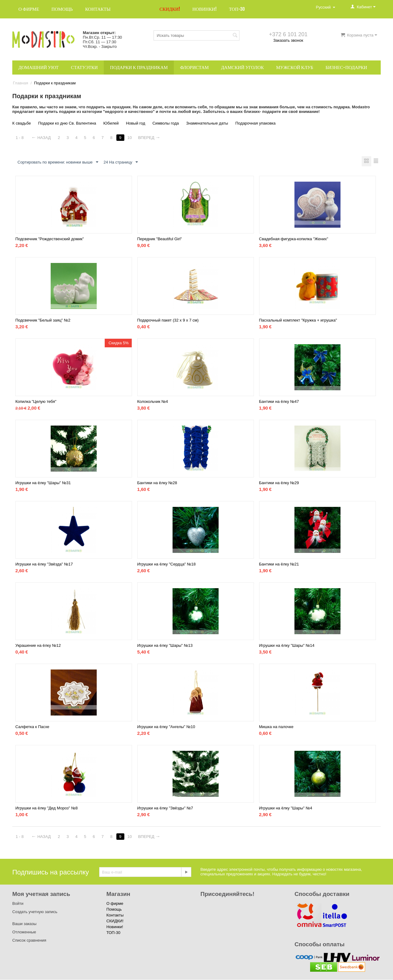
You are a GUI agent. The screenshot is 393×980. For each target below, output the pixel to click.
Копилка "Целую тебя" (36, 402)
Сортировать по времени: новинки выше (58, 162)
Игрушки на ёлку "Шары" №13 (165, 646)
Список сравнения (29, 941)
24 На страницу (121, 162)
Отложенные (24, 932)
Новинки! (204, 9)
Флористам (194, 67)
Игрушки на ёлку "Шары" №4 (286, 808)
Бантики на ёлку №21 (279, 564)
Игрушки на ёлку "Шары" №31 (43, 483)
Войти (18, 904)
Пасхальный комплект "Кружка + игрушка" (298, 320)
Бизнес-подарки (346, 67)
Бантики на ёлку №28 (157, 483)
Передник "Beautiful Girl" (160, 239)
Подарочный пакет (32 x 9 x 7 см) (168, 320)
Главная (20, 83)
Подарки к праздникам (139, 67)
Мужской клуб (295, 67)
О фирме (29, 9)
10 (133, 138)
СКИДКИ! (170, 9)
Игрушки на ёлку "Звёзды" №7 (165, 808)
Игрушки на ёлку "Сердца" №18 (167, 564)
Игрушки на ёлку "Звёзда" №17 (44, 564)
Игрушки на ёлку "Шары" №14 (287, 646)
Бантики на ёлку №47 (279, 402)
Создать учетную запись (35, 912)
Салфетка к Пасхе (32, 727)
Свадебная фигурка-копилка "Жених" (294, 239)
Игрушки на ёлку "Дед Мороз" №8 (47, 808)
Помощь (62, 9)
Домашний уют (39, 67)
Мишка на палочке (276, 727)
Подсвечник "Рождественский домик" (50, 239)
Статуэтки (84, 67)
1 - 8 (20, 138)
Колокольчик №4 (153, 402)
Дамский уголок (242, 67)
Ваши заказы (24, 924)
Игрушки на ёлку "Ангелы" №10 (166, 727)
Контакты (98, 9)
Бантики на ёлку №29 (279, 483)
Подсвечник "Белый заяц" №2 (43, 320)
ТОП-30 (237, 9)
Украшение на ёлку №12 (38, 646)
